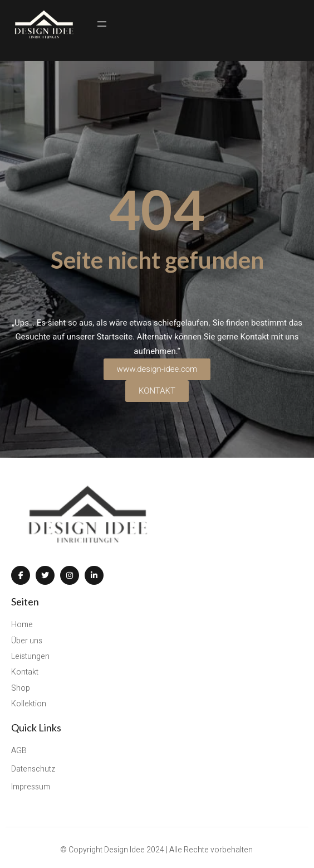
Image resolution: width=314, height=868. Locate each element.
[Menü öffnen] (102, 24)
